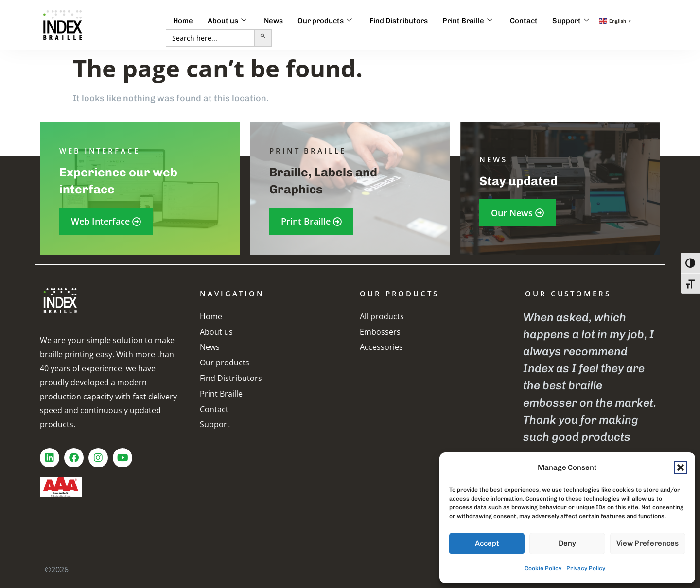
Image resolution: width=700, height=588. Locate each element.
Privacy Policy (586, 568)
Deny (567, 543)
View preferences (647, 543)
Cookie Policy (543, 568)
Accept (487, 543)
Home (183, 21)
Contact (524, 21)
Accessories (381, 347)
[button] (681, 467)
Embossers (380, 332)
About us (227, 21)
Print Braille (467, 21)
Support (571, 21)
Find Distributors (399, 21)
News (273, 21)
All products (382, 316)
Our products (325, 21)
